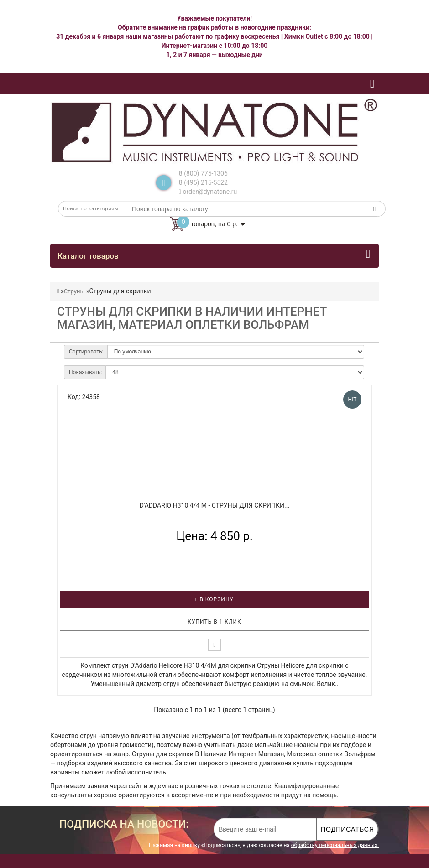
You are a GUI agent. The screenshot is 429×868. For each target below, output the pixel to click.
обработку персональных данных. (335, 845)
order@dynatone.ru (208, 192)
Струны (74, 291)
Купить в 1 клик (214, 622)
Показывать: (85, 372)
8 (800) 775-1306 (203, 173)
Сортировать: (86, 352)
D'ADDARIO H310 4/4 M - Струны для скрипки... (214, 505)
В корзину (214, 599)
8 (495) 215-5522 (203, 182)
